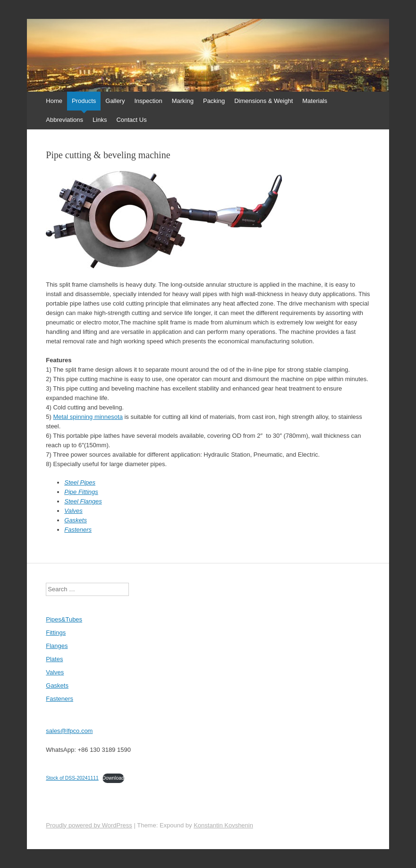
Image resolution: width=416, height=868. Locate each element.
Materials (315, 101)
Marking (183, 101)
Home (54, 101)
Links (100, 120)
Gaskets (76, 520)
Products (84, 101)
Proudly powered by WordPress (89, 825)
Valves (73, 511)
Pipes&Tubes (64, 619)
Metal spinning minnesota (88, 417)
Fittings (56, 633)
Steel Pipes (80, 482)
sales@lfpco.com (69, 731)
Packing (214, 101)
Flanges (57, 646)
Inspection (148, 101)
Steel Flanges (83, 501)
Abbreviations (64, 120)
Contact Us (131, 120)
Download (113, 778)
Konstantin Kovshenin (223, 825)
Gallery (115, 101)
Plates (54, 659)
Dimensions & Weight (263, 101)
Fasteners (78, 530)
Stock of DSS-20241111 (72, 778)
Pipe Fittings (81, 492)
